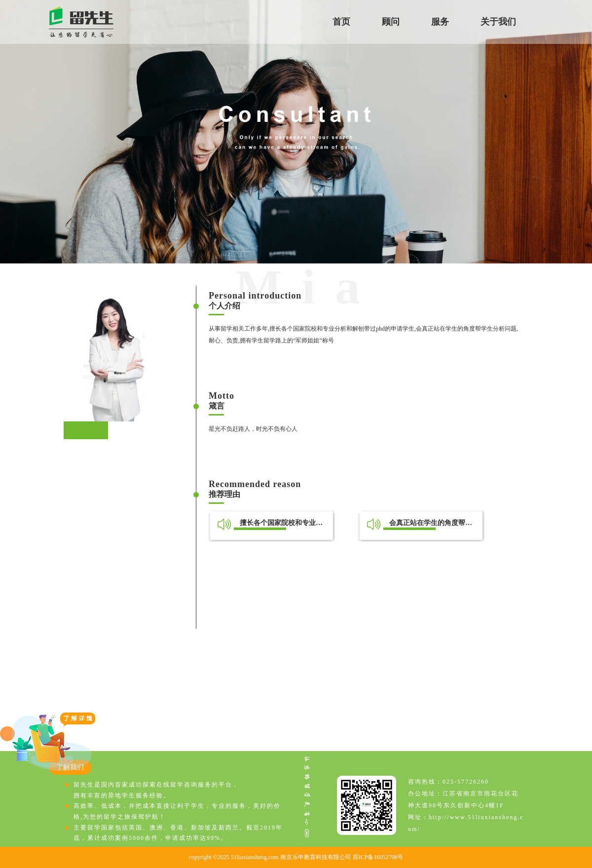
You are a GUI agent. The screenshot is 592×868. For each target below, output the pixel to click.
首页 (341, 22)
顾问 (391, 22)
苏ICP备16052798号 (378, 857)
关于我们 (498, 22)
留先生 (81, 22)
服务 (440, 22)
